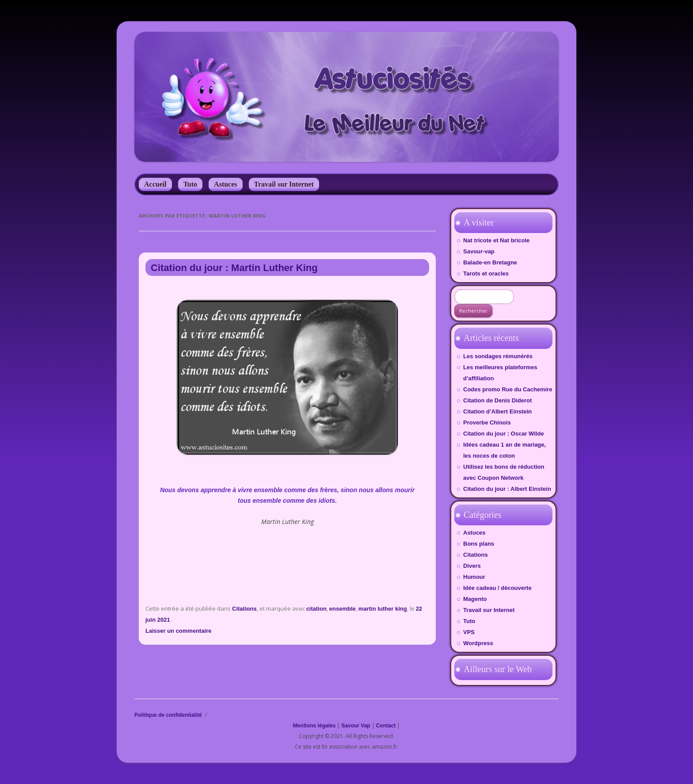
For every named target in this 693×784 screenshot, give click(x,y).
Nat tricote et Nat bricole (496, 240)
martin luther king (383, 609)
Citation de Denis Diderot (497, 400)
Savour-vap (479, 251)
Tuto (190, 184)
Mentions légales (314, 726)
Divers (472, 566)
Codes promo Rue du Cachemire (508, 389)
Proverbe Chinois (487, 423)
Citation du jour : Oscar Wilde (504, 434)
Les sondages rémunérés (498, 356)
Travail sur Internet (284, 184)
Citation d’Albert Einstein (497, 411)
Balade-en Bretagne (490, 262)
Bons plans (479, 544)
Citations (244, 609)
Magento (475, 599)
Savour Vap (356, 726)
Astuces (225, 184)
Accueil (155, 184)
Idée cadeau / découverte (497, 588)
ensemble (343, 609)
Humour (474, 577)
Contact (386, 726)
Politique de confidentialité (168, 715)
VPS (469, 632)
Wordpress (478, 643)
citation (316, 609)
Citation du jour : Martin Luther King (234, 268)
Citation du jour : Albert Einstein (507, 489)
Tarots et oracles (486, 273)
